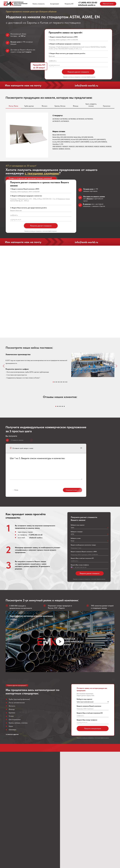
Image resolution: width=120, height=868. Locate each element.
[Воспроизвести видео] (60, 693)
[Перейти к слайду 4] (58, 382)
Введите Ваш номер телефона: (80, 616)
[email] (78, 61)
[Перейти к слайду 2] (55, 382)
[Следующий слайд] (116, 366)
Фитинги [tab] (44, 106)
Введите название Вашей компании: (89, 757)
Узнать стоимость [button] (39, 4)
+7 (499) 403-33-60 (35, 586)
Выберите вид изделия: (78, 576)
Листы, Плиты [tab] (13, 106)
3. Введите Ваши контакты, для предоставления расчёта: (67, 53)
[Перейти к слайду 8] (65, 382)
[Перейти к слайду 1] (53, 382)
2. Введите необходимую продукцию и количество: (65, 44)
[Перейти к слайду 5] (60, 382)
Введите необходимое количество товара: (83, 596)
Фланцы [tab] (76, 106)
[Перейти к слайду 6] (62, 382)
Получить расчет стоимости (78, 72)
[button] (108, 4)
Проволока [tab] (107, 106)
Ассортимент (55, 4)
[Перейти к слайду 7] (63, 382)
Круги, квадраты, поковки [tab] (91, 105)
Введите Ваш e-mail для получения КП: (82, 610)
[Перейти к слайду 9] (67, 382)
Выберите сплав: (76, 590)
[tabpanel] (60, 136)
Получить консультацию (93, 780)
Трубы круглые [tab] (29, 106)
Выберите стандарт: (77, 583)
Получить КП (69, 4)
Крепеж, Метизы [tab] (60, 106)
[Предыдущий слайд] (4, 366)
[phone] (78, 66)
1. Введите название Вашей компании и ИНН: (63, 37)
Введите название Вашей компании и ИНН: (84, 603)
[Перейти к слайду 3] (57, 382)
